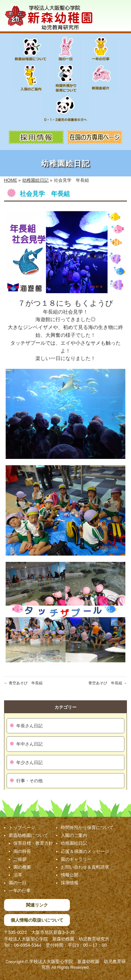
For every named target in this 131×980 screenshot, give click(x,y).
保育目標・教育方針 (33, 843)
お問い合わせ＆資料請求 (85, 867)
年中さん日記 (29, 744)
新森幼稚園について (29, 835)
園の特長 (22, 851)
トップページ (22, 827)
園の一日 (18, 883)
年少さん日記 (29, 762)
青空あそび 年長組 (23, 683)
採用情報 (70, 883)
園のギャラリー (76, 859)
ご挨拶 (20, 859)
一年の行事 (20, 891)
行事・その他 (29, 781)
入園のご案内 (74, 835)
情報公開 (70, 875)
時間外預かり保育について (87, 827)
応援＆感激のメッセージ (85, 851)
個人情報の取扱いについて (37, 920)
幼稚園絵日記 (74, 843)
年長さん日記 (29, 726)
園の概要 (22, 867)
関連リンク (37, 905)
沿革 (18, 875)
